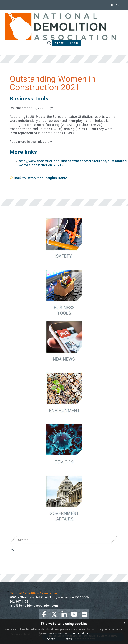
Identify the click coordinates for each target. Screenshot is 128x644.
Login (74, 43)
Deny (68, 639)
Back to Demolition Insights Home (38, 178)
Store (59, 43)
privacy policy (78, 633)
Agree (51, 639)
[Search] (64, 540)
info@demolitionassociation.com (34, 606)
